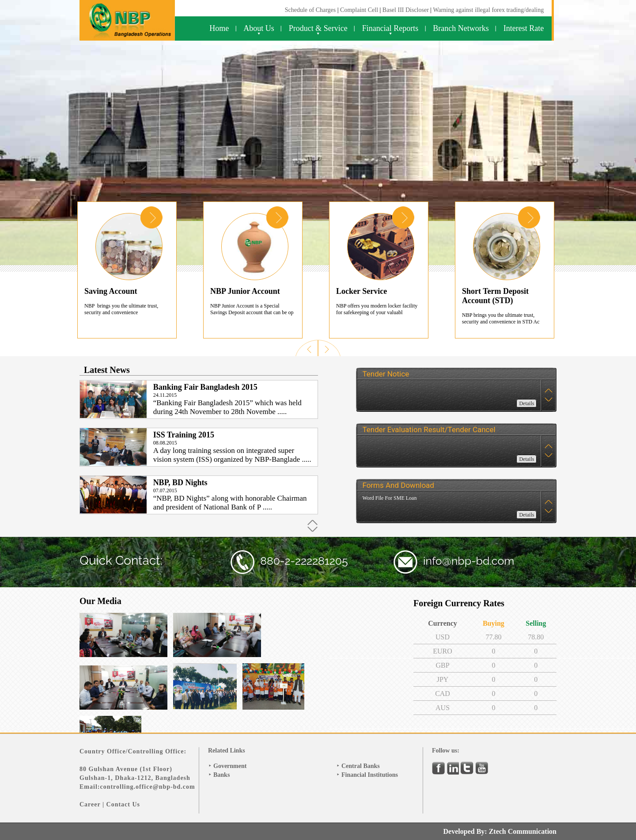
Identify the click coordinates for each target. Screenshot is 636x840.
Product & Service (318, 28)
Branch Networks (461, 28)
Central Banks (361, 766)
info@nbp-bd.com (469, 561)
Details (526, 403)
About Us (259, 28)
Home (219, 28)
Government (230, 766)
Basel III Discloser (406, 10)
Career (90, 804)
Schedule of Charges (310, 10)
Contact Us (123, 804)
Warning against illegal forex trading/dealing (488, 10)
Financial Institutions (370, 775)
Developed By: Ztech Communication (500, 831)
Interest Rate (524, 28)
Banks (221, 775)
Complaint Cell (359, 10)
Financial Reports (390, 28)
